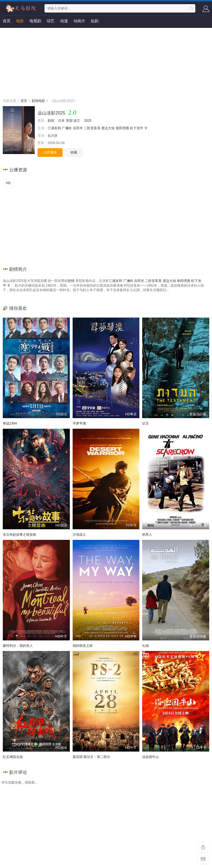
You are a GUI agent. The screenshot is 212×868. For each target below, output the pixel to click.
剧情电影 (38, 101)
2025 (88, 121)
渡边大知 (108, 128)
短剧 (95, 21)
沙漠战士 (79, 535)
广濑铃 (67, 128)
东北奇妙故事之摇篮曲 (19, 535)
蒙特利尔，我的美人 (18, 646)
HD (8, 183)
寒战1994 (10, 423)
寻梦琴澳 (79, 423)
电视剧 (35, 21)
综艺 (51, 21)
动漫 (64, 21)
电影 (20, 21)
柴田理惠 (122, 128)
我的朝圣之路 (83, 646)
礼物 (146, 646)
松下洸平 (137, 128)
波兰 (77, 121)
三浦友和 (54, 128)
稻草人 (147, 535)
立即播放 (50, 152)
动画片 (79, 21)
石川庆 (53, 136)
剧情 (51, 121)
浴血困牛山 (151, 757)
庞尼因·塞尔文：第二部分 (91, 757)
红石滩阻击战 (13, 757)
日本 (61, 121)
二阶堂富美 (92, 128)
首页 (7, 21)
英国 (69, 121)
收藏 (74, 152)
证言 (146, 423)
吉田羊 (78, 128)
